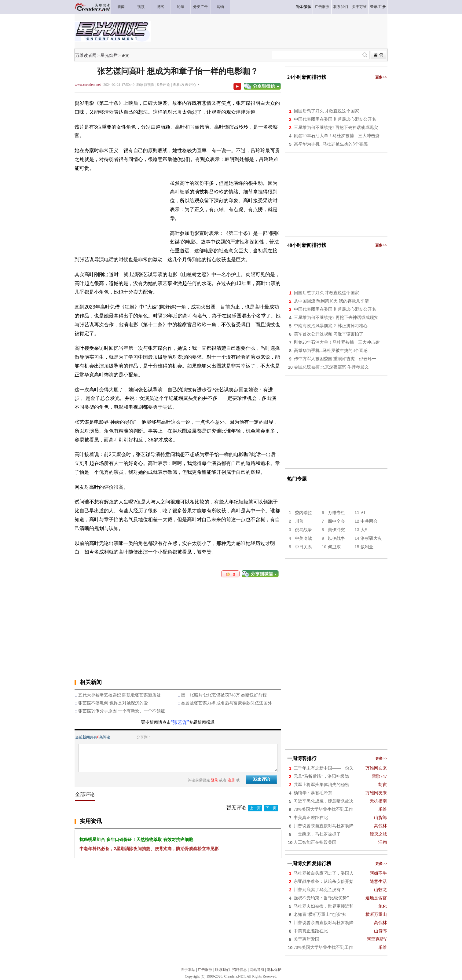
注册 (382, 7)
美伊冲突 (336, 530)
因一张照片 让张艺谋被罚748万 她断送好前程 (224, 695)
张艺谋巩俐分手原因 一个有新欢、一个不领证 (122, 711)
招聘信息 (240, 970)
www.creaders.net (88, 85)
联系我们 (222, 970)
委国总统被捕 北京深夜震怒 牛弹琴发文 (331, 367)
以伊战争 (336, 538)
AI (363, 513)
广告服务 (205, 970)
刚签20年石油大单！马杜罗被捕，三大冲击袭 (337, 136)
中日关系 (303, 547)
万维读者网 (86, 55)
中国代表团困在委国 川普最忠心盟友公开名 (335, 119)
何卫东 (334, 547)
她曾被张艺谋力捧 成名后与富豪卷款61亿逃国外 (227, 703)
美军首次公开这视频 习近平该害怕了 (329, 334)
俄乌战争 (303, 530)
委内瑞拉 (303, 513)
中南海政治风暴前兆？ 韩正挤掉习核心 (331, 326)
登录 (374, 7)
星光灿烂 (109, 55)
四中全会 (336, 521)
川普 (299, 521)
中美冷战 (303, 538)
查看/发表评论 (184, 85)
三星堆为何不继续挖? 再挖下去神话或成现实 (336, 128)
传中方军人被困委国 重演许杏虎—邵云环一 (335, 359)
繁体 (308, 7)
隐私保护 (274, 970)
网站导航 (257, 970)
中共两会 (369, 521)
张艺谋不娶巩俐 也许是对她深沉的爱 (113, 703)
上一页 (255, 808)
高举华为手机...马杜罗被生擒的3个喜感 (331, 144)
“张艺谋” (180, 722)
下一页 (271, 808)
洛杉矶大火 (371, 538)
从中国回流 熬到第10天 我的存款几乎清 (331, 301)
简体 (299, 7)
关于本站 (188, 970)
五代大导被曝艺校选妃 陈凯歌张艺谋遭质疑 (119, 695)
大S (364, 530)
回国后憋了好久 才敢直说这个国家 (327, 111)
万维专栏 (336, 513)
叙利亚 (367, 547)
